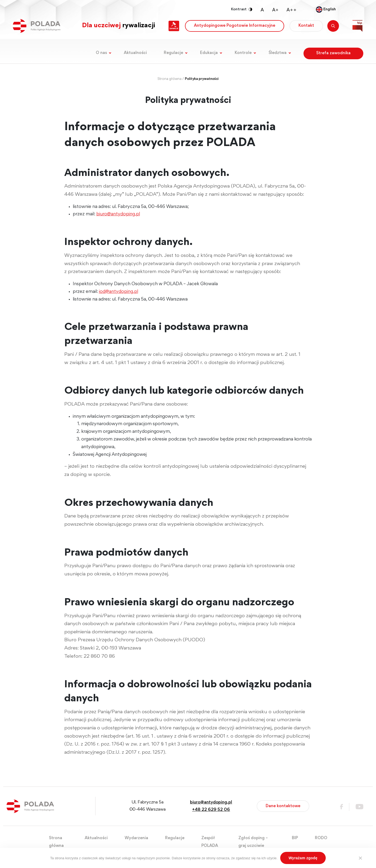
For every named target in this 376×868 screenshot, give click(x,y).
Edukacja (209, 53)
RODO (321, 838)
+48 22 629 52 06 (211, 810)
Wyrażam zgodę (303, 858)
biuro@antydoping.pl (118, 214)
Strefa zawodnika (333, 53)
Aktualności (135, 53)
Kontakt (306, 26)
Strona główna (169, 79)
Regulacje (173, 53)
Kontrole (243, 53)
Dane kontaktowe (283, 806)
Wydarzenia (136, 838)
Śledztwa (278, 53)
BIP (295, 838)
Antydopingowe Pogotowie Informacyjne (235, 26)
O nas (101, 53)
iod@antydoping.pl (119, 292)
